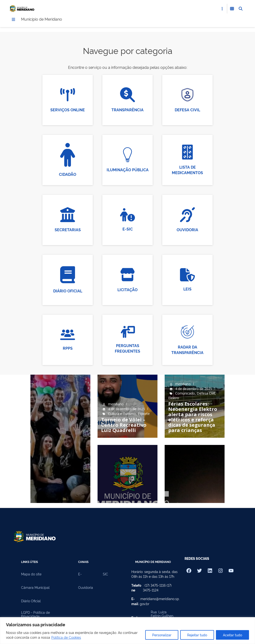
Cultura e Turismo (122, 414)
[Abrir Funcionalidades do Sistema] (232, 9)
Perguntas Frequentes (127, 349)
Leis (187, 289)
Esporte (144, 414)
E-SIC (128, 229)
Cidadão (68, 175)
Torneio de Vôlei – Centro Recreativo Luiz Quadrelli (124, 425)
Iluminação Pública (128, 170)
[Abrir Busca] (241, 9)
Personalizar (162, 635)
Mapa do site (31, 574)
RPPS (68, 349)
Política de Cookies (66, 637)
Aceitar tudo (232, 635)
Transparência (127, 110)
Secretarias (68, 230)
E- (80, 574)
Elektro (174, 398)
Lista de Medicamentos (187, 170)
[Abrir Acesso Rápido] (222, 9)
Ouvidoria (187, 230)
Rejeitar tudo (197, 635)
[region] (127, 631)
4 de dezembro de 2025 (127, 409)
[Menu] (13, 20)
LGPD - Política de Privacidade (35, 615)
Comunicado (185, 394)
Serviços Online (68, 110)
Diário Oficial (68, 291)
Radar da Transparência (187, 350)
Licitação (127, 290)
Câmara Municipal (35, 588)
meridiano (116, 405)
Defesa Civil (187, 110)
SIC (105, 574)
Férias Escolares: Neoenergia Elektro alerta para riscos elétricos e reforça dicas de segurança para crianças (193, 417)
